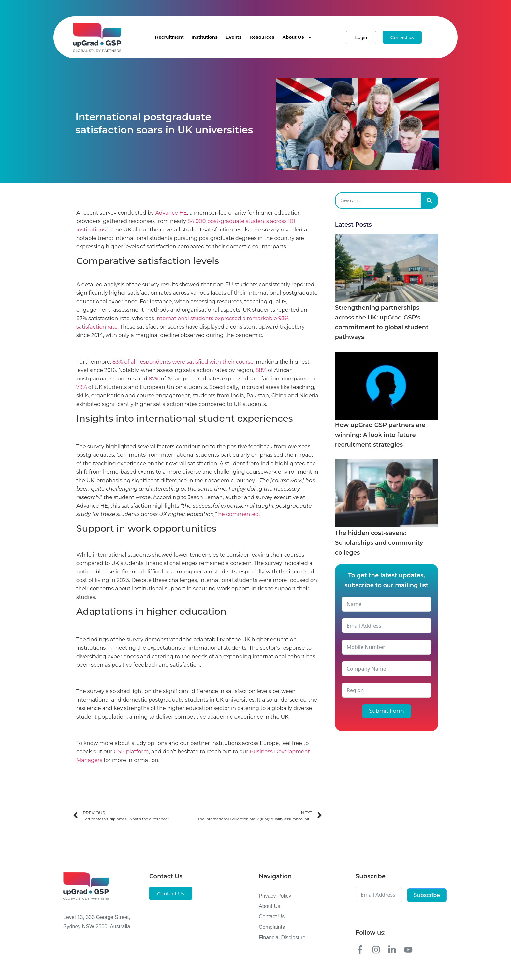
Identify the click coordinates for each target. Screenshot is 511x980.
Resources (262, 37)
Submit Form (386, 711)
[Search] (429, 200)
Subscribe (427, 895)
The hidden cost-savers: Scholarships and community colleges (379, 543)
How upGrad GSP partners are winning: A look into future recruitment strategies (380, 435)
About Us (297, 37)
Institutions (204, 37)
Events (234, 37)
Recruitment (169, 37)
